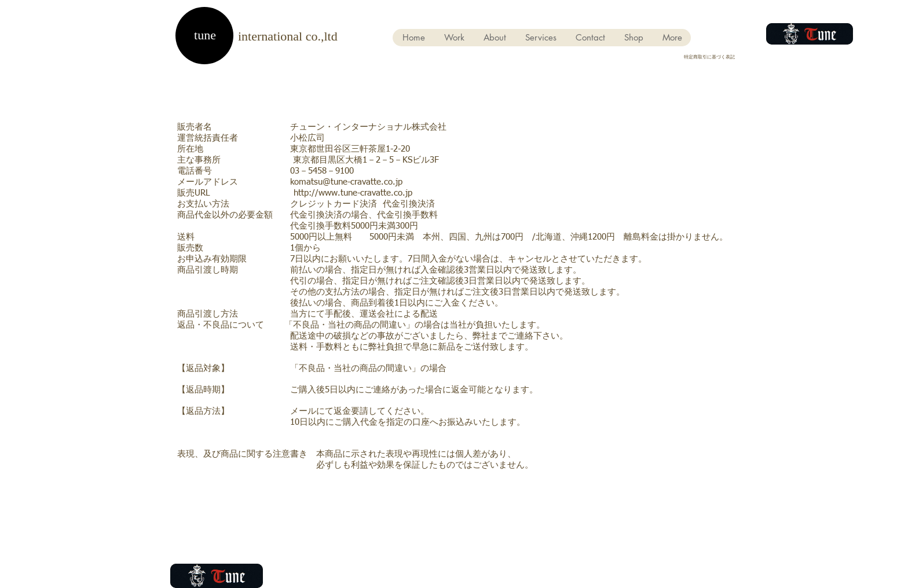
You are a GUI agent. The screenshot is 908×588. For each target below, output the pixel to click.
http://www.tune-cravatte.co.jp (353, 193)
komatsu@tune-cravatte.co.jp (346, 182)
